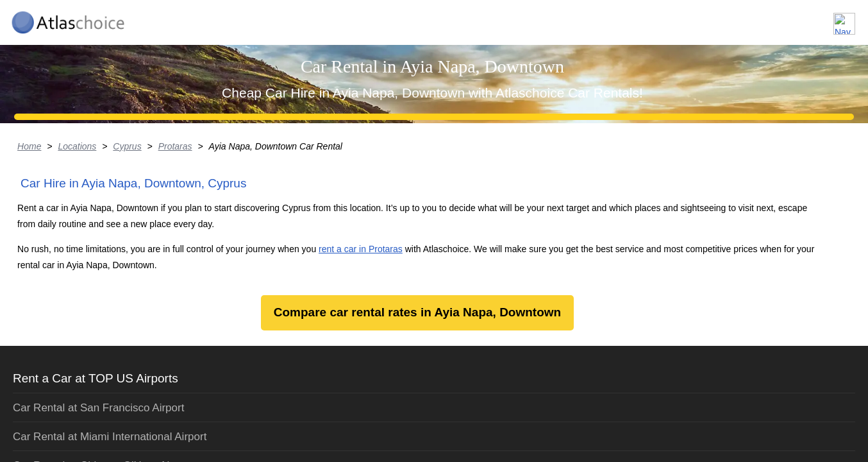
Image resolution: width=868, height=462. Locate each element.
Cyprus (176, 247)
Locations (649, 18)
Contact (825, 18)
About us (716, 18)
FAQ (772, 18)
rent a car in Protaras (457, 398)
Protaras (225, 247)
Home (77, 247)
